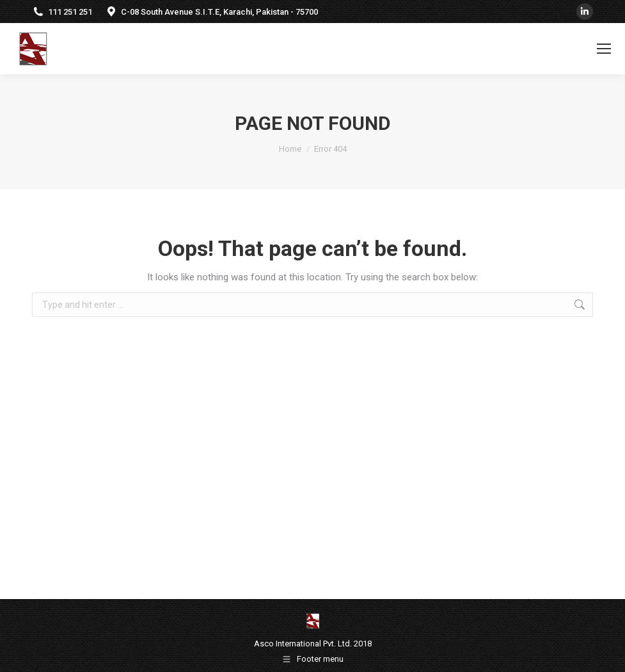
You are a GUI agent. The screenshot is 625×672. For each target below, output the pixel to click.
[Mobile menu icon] (604, 49)
